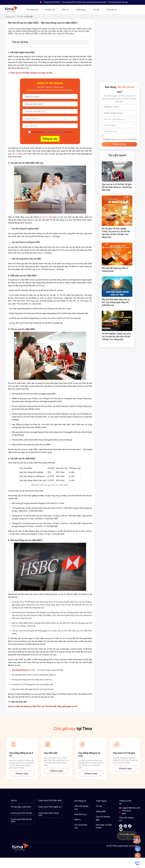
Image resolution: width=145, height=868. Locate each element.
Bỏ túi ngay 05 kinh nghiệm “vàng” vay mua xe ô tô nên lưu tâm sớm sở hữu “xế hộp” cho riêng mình (116, 233)
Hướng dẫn (101, 811)
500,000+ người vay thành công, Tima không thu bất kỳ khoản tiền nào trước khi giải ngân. (120, 99)
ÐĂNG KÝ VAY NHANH (50, 83)
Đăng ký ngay (22, 773)
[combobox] (50, 111)
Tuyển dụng (81, 10)
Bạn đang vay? (119, 89)
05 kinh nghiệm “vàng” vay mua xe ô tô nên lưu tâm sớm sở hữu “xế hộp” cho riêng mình (116, 337)
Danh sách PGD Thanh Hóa (50, 814)
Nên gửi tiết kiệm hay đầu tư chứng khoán (115, 270)
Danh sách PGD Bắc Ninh (50, 801)
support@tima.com (126, 808)
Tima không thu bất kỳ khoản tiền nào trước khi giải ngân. (50, 90)
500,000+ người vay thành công (50, 87)
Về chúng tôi (32, 10)
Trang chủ (10, 17)
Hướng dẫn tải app (120, 2)
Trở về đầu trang (127, 836)
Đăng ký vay (50, 139)
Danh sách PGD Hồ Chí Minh (23, 820)
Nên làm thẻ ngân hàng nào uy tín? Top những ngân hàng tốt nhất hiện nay (116, 302)
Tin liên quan (117, 155)
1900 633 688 (125, 812)
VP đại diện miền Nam (23, 807)
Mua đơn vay (80, 814)
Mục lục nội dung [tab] (20, 42)
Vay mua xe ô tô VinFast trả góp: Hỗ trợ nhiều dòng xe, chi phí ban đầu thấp (117, 187)
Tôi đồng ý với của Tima (52, 132)
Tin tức (96, 10)
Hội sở (23, 801)
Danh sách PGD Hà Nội (23, 813)
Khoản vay (50, 10)
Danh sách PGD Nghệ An (50, 807)
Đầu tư (65, 10)
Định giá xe (112, 10)
